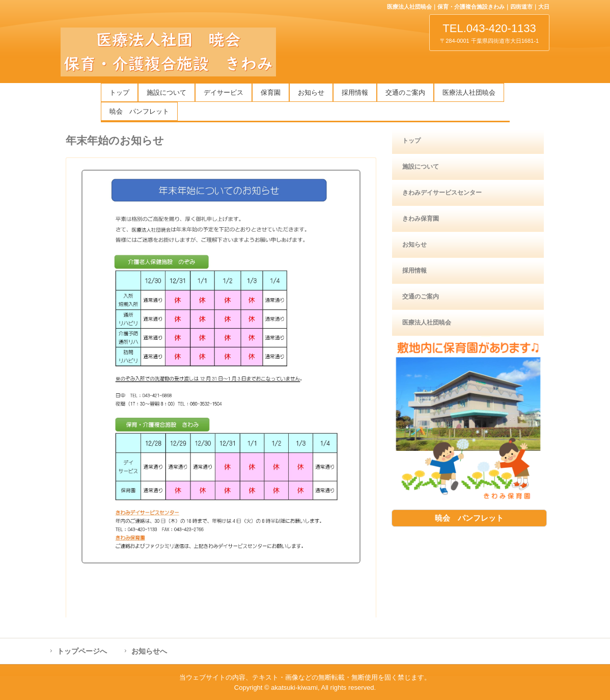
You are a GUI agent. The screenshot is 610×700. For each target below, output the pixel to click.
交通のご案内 (405, 92)
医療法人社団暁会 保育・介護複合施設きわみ (170, 52)
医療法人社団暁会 (469, 92)
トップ (119, 92)
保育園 (271, 92)
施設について (167, 92)
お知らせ (311, 92)
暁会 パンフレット (139, 111)
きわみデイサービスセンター (442, 193)
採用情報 (355, 92)
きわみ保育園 (421, 219)
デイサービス (224, 92)
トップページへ (82, 651)
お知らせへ (149, 651)
